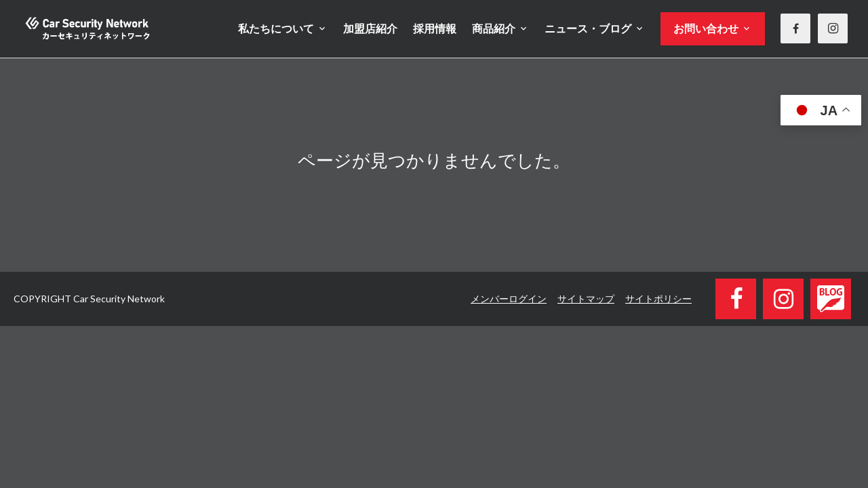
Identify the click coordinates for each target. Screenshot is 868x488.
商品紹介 (494, 28)
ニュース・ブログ (588, 28)
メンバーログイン (509, 299)
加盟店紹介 (370, 28)
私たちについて (276, 28)
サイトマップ (586, 299)
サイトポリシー (658, 299)
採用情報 (435, 28)
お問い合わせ (706, 28)
